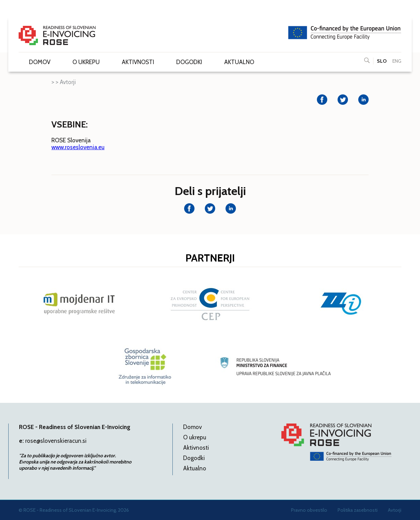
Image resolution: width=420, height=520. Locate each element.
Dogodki (189, 62)
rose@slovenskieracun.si (56, 441)
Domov (40, 62)
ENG (397, 61)
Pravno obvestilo (309, 510)
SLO (382, 61)
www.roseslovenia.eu (78, 147)
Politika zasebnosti (358, 510)
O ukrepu (86, 62)
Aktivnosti (138, 62)
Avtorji (68, 82)
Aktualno (239, 62)
